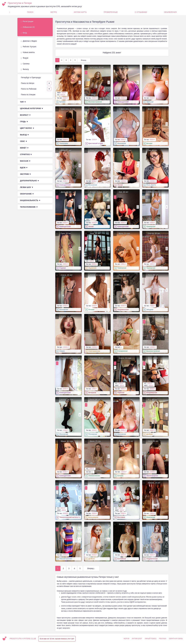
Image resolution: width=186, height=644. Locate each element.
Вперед (83, 60)
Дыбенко (150, 434)
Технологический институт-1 (70, 517)
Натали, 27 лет (125, 109)
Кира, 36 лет (153, 358)
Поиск (30, 12)
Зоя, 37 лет (123, 67)
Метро (54, 12)
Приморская (151, 227)
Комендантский (123, 102)
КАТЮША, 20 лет (97, 67)
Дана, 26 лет (66, 192)
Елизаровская (122, 351)
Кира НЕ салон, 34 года (158, 317)
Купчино (63, 102)
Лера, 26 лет (153, 275)
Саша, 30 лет (95, 483)
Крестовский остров (96, 143)
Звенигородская (152, 476)
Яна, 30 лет (153, 400)
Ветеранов (92, 393)
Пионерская (93, 434)
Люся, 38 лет (95, 400)
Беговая (149, 143)
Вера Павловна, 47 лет (157, 67)
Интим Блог (137, 639)
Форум (25, 58)
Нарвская (121, 393)
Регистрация (27, 22)
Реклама (163, 639)
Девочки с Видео (29, 41)
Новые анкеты (28, 52)
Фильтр (25, 69)
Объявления (170, 12)
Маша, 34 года (67, 441)
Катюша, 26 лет (154, 524)
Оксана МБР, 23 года (127, 317)
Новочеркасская (94, 351)
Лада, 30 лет (124, 275)
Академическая (123, 310)
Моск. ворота (151, 185)
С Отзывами (141, 12)
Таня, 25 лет (95, 524)
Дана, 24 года (153, 109)
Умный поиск (150, 639)
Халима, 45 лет (125, 150)
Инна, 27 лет (66, 150)
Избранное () (28, 27)
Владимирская (152, 393)
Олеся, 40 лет (67, 275)
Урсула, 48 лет (96, 317)
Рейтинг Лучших (29, 47)
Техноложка (64, 143)
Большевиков (93, 517)
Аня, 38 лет (123, 192)
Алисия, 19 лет (154, 483)
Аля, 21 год (66, 483)
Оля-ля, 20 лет (154, 233)
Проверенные (111, 12)
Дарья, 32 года (96, 275)
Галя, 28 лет (66, 233)
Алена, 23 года (67, 400)
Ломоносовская (94, 476)
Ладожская (92, 268)
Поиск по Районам (29, 89)
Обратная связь (176, 639)
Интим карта (80, 12)
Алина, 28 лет (154, 192)
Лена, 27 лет (95, 150)
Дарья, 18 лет (67, 317)
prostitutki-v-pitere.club (23, 639)
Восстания (121, 517)
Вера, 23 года (124, 233)
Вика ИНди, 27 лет (69, 67)
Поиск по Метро (28, 83)
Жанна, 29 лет (125, 524)
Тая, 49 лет (152, 150)
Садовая (63, 268)
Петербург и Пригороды (31, 78)
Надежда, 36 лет (97, 358)
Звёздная (150, 310)
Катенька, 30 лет (126, 400)
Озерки (62, 351)
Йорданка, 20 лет (126, 441)
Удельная (150, 102)
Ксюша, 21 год (96, 192)
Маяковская (151, 517)
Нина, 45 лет (153, 441)
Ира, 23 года (95, 109)
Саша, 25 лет (66, 358)
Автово (91, 227)
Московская (122, 143)
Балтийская (122, 559)
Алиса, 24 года (125, 358)
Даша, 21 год (95, 441)
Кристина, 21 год (68, 109)
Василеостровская (95, 102)
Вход (24, 33)
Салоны (25, 64)
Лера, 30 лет (95, 233)
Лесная (120, 185)
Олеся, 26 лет (125, 483)
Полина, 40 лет (67, 524)
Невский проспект (66, 559)
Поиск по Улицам (28, 95)
